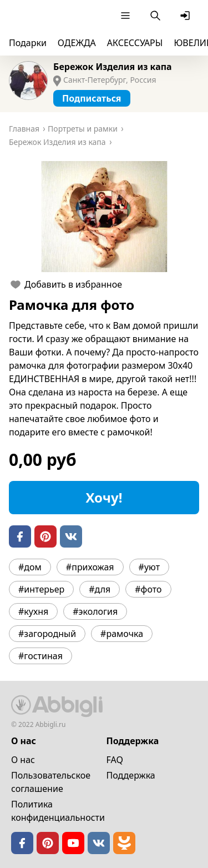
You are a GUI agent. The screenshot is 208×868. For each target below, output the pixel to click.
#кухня (33, 611)
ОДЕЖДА (77, 43)
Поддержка (131, 775)
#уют (149, 567)
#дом (30, 567)
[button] (104, 217)
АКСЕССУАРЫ (135, 43)
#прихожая (90, 567)
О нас (23, 760)
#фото (148, 589)
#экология (95, 611)
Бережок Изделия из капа (113, 67)
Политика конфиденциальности (58, 811)
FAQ (115, 760)
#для (100, 589)
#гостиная (40, 656)
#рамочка (122, 634)
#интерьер (41, 589)
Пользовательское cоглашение (51, 782)
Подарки (28, 43)
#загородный (47, 634)
